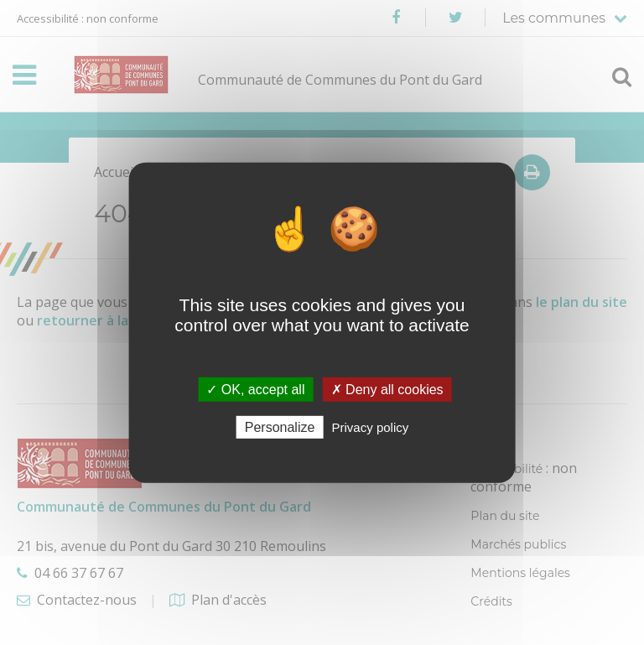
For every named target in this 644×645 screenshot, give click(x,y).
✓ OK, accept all (255, 389)
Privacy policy (371, 427)
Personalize (280, 427)
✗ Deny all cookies (387, 389)
